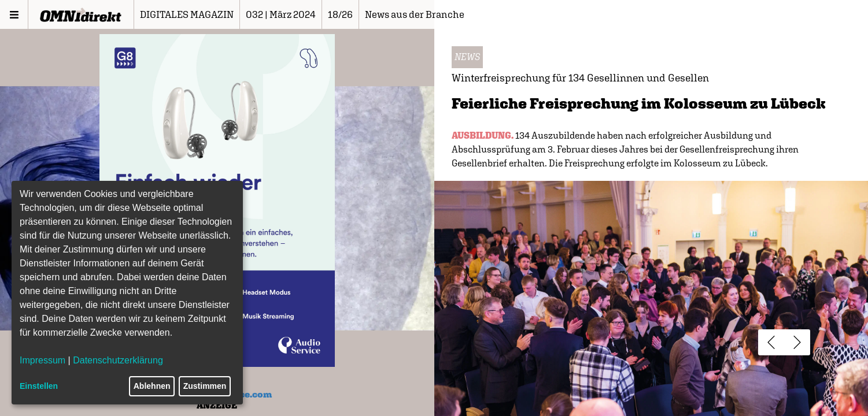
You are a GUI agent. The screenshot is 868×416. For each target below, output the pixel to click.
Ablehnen (152, 386)
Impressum (43, 360)
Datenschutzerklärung (118, 360)
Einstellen (39, 386)
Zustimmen (205, 386)
